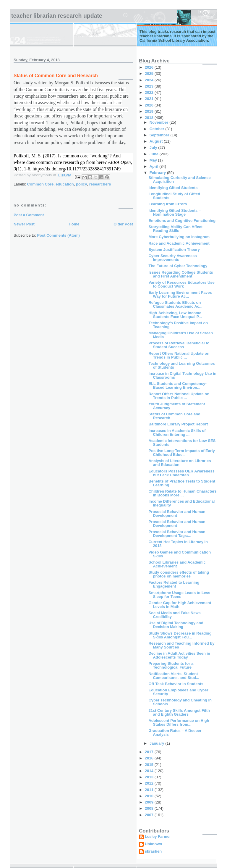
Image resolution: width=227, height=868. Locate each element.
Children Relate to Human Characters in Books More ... (182, 493)
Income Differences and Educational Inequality (181, 503)
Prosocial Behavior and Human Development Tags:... (177, 534)
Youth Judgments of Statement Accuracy (177, 406)
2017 (150, 752)
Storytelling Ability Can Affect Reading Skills (175, 229)
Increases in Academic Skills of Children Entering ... (177, 433)
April (154, 166)
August (157, 141)
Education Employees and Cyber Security (178, 692)
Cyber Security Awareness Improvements (172, 258)
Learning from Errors (168, 204)
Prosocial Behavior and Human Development (177, 514)
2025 (150, 74)
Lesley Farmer (158, 837)
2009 (150, 802)
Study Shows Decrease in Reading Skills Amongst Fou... (180, 635)
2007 (150, 815)
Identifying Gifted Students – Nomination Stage (175, 212)
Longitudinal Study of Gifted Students (174, 196)
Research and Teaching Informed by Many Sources (181, 645)
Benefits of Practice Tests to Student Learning (182, 483)
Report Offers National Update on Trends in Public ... (179, 355)
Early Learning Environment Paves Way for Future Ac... (180, 294)
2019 (150, 111)
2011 (150, 790)
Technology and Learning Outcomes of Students (181, 365)
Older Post (123, 224)
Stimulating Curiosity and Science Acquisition (179, 180)
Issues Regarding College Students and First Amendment (181, 274)
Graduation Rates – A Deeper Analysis (175, 733)
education (65, 184)
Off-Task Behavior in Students (176, 684)
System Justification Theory (174, 250)
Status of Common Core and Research (174, 416)
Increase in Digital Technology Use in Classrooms (182, 375)
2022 (150, 92)
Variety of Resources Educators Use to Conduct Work (181, 284)
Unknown (154, 844)
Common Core (40, 184)
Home (74, 224)
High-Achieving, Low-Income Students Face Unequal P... (175, 315)
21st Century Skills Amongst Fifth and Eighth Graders (179, 712)
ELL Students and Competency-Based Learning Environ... (177, 385)
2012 (150, 783)
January (157, 743)
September (160, 135)
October (157, 129)
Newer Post (24, 224)
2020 (150, 105)
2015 (150, 765)
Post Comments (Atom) (59, 235)
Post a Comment (29, 215)
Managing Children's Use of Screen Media (181, 335)
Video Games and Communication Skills (180, 554)
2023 (150, 86)
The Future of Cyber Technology (178, 266)
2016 (150, 758)
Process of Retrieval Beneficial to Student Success (179, 345)
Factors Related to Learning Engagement (174, 584)
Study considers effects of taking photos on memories (179, 574)
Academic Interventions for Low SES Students (182, 443)
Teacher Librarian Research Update (57, 16)
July (154, 147)
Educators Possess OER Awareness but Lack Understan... (181, 473)
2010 (150, 796)
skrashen (153, 851)
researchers (100, 184)
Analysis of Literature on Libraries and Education (180, 463)
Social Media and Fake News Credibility (174, 615)
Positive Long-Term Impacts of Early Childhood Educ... (181, 453)
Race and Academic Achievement (179, 243)
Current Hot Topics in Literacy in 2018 (178, 544)
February (158, 173)
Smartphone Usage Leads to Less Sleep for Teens (179, 595)
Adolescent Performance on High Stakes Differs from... (179, 722)
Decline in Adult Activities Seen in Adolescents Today (179, 655)
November (159, 122)
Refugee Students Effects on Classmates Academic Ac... (175, 304)
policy (82, 184)
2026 (150, 67)
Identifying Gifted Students (173, 188)
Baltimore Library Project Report (178, 424)
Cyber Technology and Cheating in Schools (180, 702)
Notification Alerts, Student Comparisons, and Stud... (174, 676)
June (155, 154)
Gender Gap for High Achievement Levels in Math (180, 605)
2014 (150, 771)
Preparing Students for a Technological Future (171, 665)
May (154, 160)
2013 (150, 777)
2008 (150, 808)
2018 (150, 118)
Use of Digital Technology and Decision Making (176, 625)
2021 (150, 99)
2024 (150, 80)
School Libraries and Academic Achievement (177, 564)
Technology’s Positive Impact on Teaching (178, 325)
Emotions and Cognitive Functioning (182, 221)
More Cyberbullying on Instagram (179, 237)
